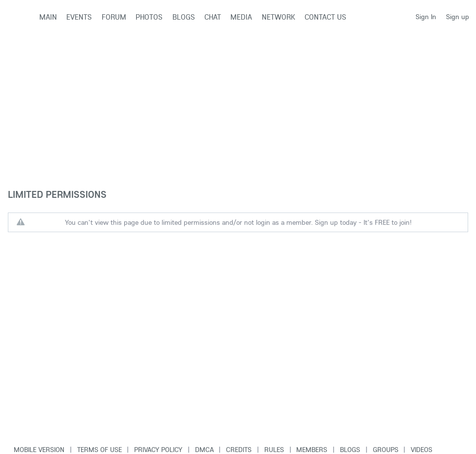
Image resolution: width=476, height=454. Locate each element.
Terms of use (99, 450)
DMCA (204, 450)
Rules (274, 450)
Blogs (350, 450)
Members (312, 450)
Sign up (458, 17)
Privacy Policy (158, 450)
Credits (239, 450)
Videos (421, 450)
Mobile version (39, 450)
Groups (386, 450)
